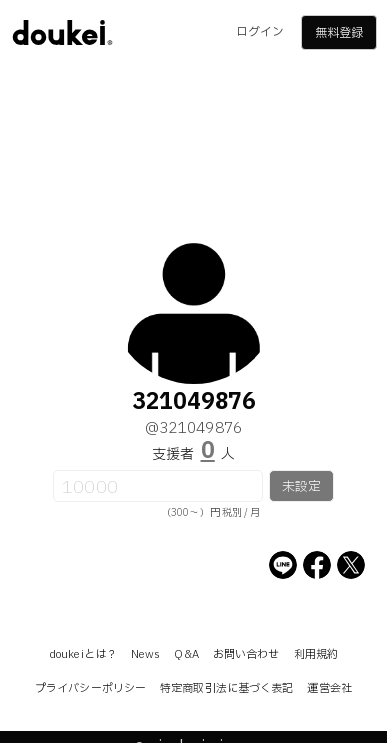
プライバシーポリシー (90, 688)
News (145, 654)
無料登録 (339, 33)
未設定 (301, 487)
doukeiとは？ (83, 654)
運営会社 (329, 688)
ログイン (260, 32)
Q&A (186, 654)
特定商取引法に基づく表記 (226, 688)
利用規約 (316, 654)
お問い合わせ (246, 654)
